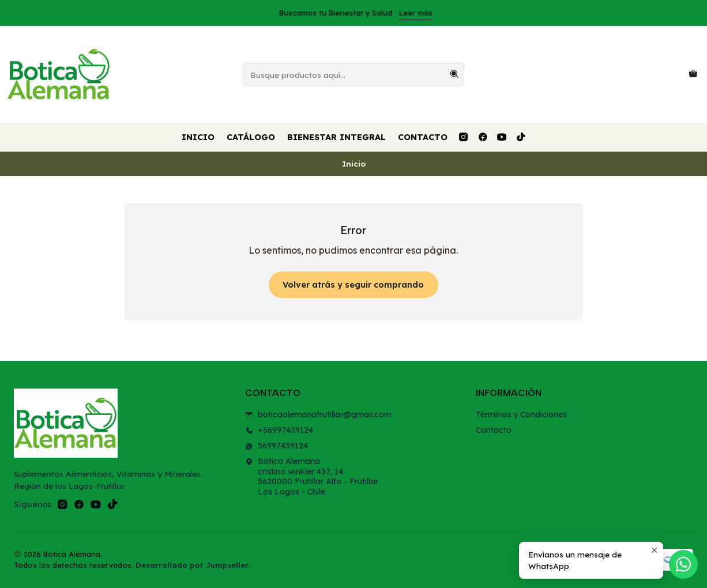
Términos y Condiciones (521, 414)
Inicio (198, 137)
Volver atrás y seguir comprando (353, 285)
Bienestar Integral (336, 137)
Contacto (423, 137)
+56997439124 (279, 430)
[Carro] (693, 74)
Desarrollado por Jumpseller (192, 565)
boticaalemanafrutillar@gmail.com (318, 414)
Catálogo (251, 137)
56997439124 (277, 446)
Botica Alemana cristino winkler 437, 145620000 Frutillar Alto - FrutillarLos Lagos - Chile (312, 476)
